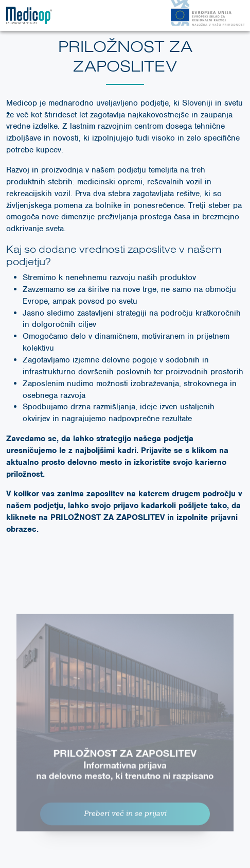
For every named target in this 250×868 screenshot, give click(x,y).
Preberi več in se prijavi (125, 819)
